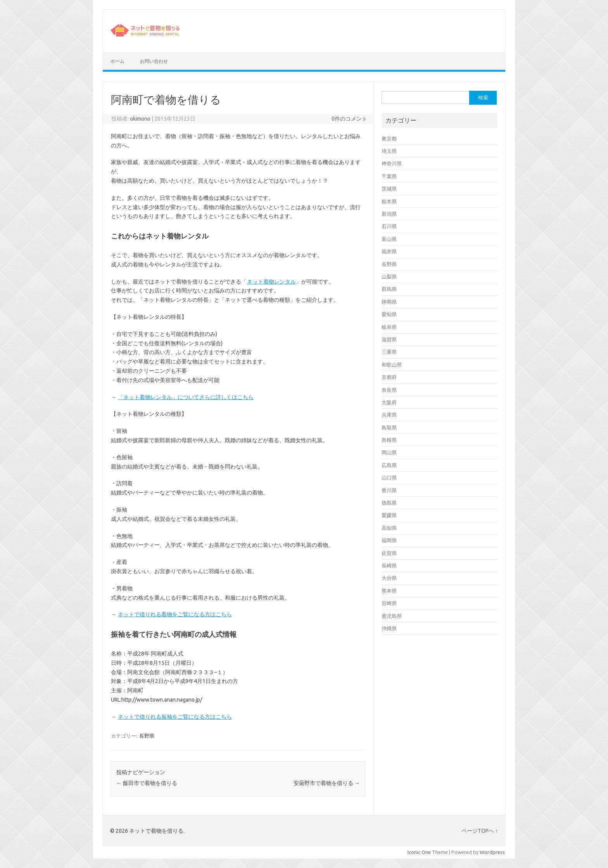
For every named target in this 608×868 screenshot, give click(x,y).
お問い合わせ (154, 61)
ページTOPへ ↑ (480, 831)
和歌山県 (392, 365)
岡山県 (389, 452)
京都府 (389, 377)
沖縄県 (389, 628)
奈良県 (389, 390)
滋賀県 (389, 339)
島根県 (389, 440)
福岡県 (389, 540)
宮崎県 (389, 603)
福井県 (389, 251)
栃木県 (389, 201)
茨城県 (389, 188)
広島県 (389, 465)
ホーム (117, 61)
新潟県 (389, 214)
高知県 (389, 528)
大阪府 (389, 402)
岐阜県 (389, 327)
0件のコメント (349, 119)
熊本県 (389, 591)
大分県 (389, 578)
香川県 (389, 490)
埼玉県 (389, 151)
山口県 (389, 477)
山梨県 (389, 277)
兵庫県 (389, 415)
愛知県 (389, 314)
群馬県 (389, 289)
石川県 (389, 226)
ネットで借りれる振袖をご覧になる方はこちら (175, 717)
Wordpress (492, 852)
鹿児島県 (392, 616)
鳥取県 (389, 427)
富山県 (389, 239)
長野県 (147, 736)
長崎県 (389, 565)
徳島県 (389, 503)
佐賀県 (389, 553)
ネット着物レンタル (271, 282)
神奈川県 (392, 163)
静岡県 (389, 302)
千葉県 (389, 176)
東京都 (389, 138)
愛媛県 (389, 515)
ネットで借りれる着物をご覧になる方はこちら (175, 614)
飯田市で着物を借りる (147, 783)
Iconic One (419, 852)
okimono (140, 119)
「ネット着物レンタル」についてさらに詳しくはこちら (186, 397)
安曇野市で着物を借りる (327, 783)
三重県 (389, 352)
